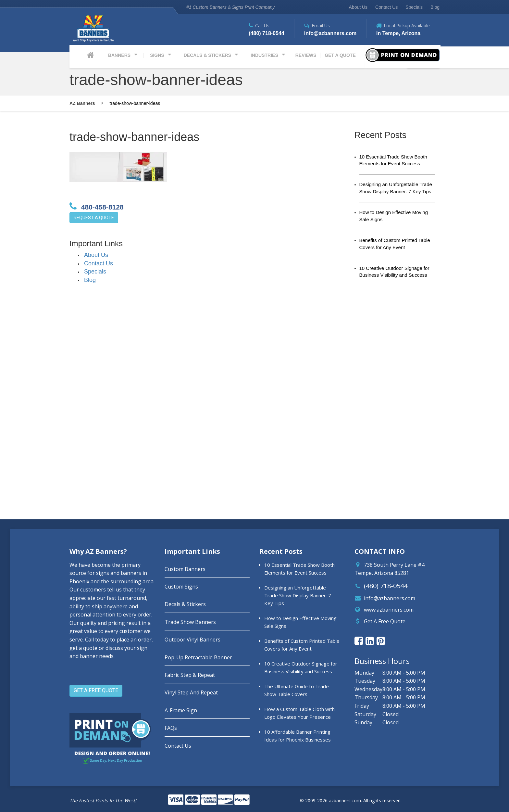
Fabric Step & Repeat (190, 675)
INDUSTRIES (264, 55)
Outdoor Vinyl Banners (192, 640)
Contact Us (386, 7)
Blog (435, 7)
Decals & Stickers (185, 604)
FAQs (171, 728)
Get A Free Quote (385, 621)
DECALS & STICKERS (207, 55)
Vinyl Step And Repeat (191, 692)
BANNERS (119, 55)
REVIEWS (306, 55)
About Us (358, 7)
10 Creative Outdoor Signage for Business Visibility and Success (394, 272)
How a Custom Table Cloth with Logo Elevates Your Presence (299, 713)
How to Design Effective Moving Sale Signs (394, 216)
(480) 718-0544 (386, 586)
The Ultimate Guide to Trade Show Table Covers (297, 690)
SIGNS (157, 55)
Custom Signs (181, 587)
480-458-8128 (97, 206)
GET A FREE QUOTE (96, 690)
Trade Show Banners (190, 622)
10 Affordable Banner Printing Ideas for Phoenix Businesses (298, 736)
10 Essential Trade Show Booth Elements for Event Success (393, 160)
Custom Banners (185, 569)
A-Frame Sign (181, 710)
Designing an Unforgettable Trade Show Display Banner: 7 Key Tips (396, 188)
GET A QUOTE (340, 55)
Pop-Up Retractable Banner (198, 657)
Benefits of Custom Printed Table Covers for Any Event (395, 244)
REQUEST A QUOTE (94, 218)
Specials (414, 7)
